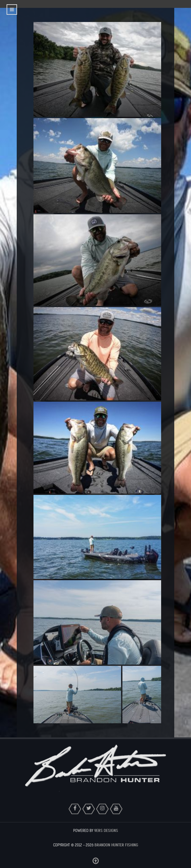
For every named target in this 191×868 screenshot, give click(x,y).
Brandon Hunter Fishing (116, 845)
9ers (106, 831)
